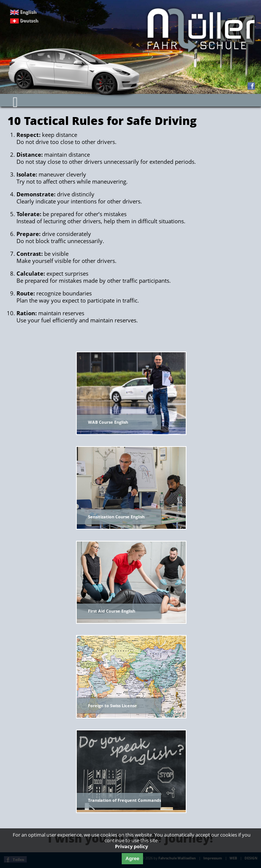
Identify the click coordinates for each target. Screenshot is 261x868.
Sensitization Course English (116, 517)
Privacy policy (131, 846)
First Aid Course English (112, 611)
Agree (132, 858)
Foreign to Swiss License (113, 706)
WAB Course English (108, 422)
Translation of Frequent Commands (125, 800)
